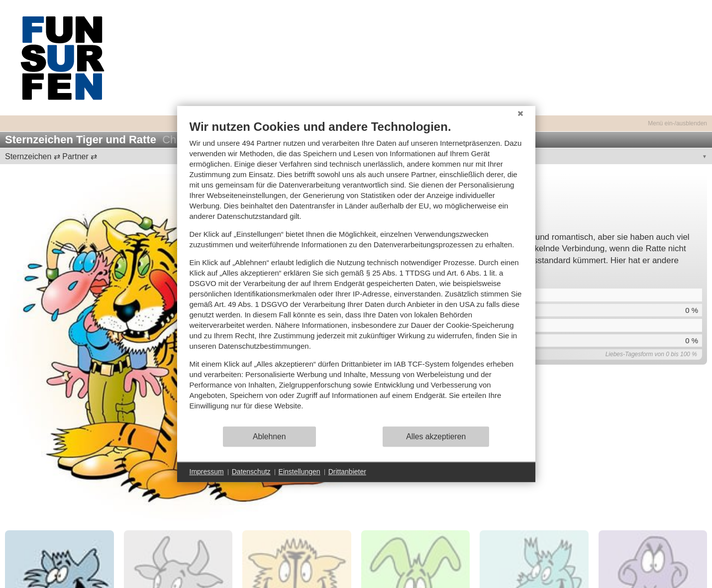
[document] (356, 272)
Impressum (207, 472)
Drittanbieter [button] (347, 472)
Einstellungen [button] (300, 472)
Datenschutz (251, 472)
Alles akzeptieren (436, 437)
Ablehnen (269, 437)
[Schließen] (520, 113)
